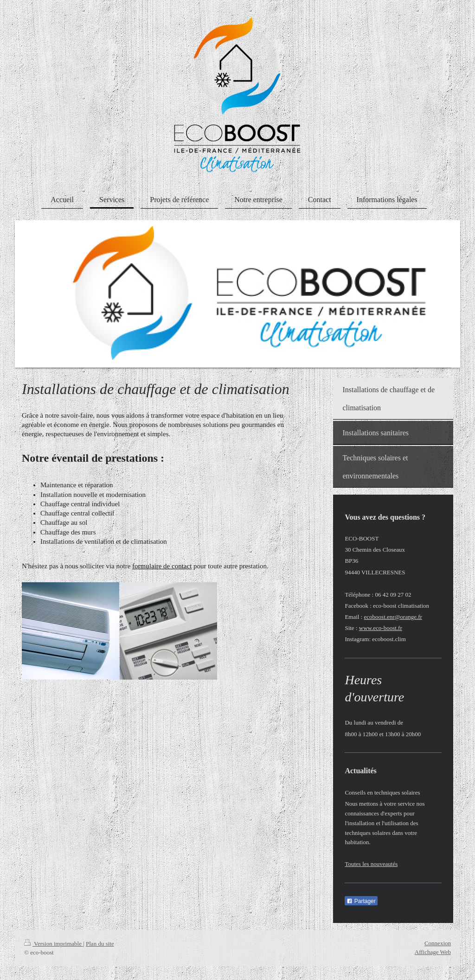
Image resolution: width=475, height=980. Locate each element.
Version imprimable (54, 944)
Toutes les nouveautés (371, 864)
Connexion (438, 943)
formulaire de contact (162, 566)
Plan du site (100, 944)
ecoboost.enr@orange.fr (393, 617)
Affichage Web (433, 952)
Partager (361, 901)
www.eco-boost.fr (381, 628)
